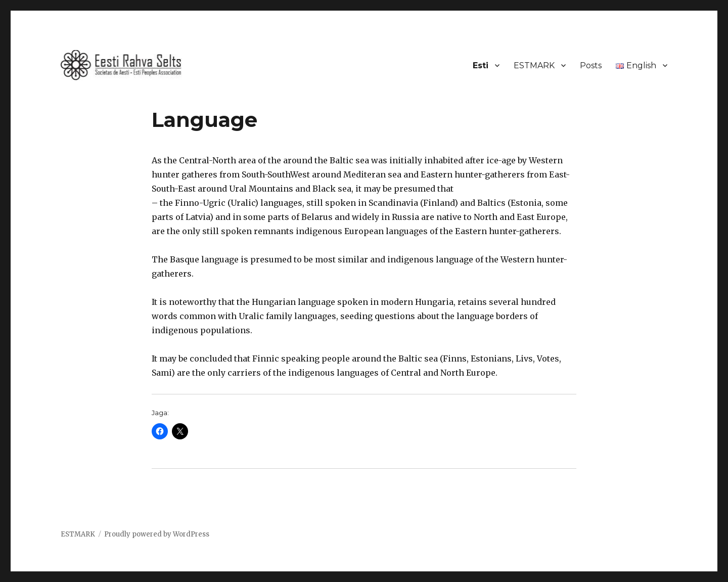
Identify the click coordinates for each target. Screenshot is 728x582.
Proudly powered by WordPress (157, 534)
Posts (591, 65)
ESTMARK (534, 65)
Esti (481, 65)
